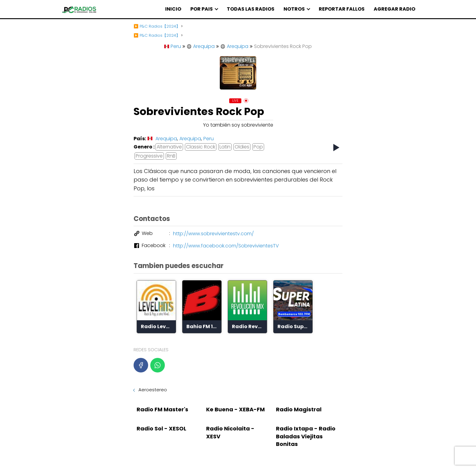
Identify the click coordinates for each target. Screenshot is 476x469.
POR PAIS (202, 9)
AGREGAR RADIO (394, 9)
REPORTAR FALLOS (342, 9)
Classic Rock (201, 147)
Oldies (242, 147)
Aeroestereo (153, 390)
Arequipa (201, 46)
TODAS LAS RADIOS (251, 9)
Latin (225, 147)
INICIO (173, 9)
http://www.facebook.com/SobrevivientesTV (226, 246)
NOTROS (294, 9)
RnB (171, 156)
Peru (173, 46)
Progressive (149, 156)
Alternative (169, 147)
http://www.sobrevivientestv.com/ (213, 234)
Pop (258, 147)
